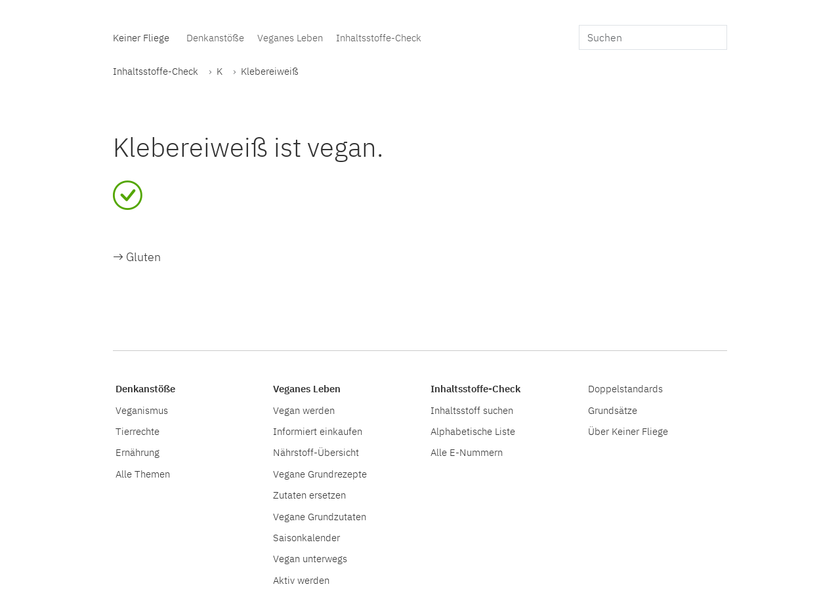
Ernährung (137, 452)
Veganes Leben (290, 37)
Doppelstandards (625, 388)
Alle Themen (143, 474)
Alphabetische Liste (473, 431)
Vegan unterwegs (310, 558)
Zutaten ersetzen (309, 495)
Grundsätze (613, 410)
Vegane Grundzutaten (320, 516)
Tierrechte (137, 431)
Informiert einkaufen (318, 431)
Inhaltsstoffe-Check (379, 37)
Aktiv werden (301, 580)
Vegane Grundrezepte (320, 474)
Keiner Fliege (141, 37)
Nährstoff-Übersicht (316, 452)
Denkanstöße (215, 37)
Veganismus (142, 410)
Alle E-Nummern (467, 452)
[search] (653, 37)
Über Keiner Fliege (628, 431)
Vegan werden (304, 410)
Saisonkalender (306, 537)
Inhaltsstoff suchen (472, 410)
